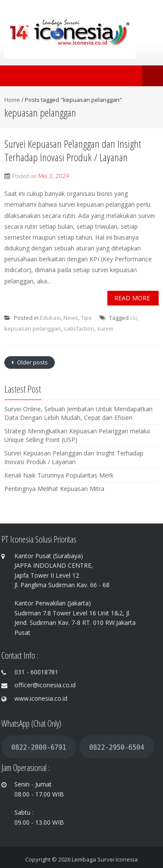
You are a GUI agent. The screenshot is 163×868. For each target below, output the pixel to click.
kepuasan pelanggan (33, 328)
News (71, 318)
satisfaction (79, 328)
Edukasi (50, 318)
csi (133, 318)
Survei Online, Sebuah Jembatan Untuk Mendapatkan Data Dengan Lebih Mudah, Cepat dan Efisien (78, 413)
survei (105, 328)
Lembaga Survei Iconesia (105, 859)
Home (12, 100)
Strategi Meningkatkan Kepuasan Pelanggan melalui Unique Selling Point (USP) (77, 435)
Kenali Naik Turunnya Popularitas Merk (59, 475)
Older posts (32, 362)
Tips (86, 318)
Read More (132, 298)
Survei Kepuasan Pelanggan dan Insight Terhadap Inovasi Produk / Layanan (73, 150)
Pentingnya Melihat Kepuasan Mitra (54, 489)
